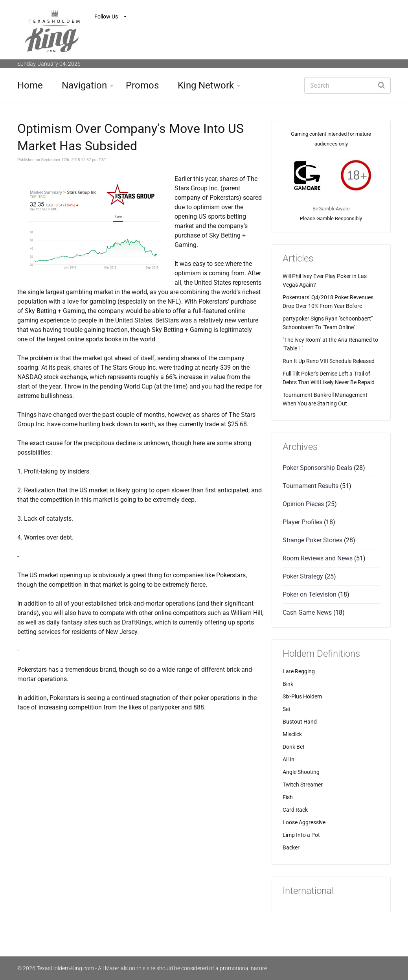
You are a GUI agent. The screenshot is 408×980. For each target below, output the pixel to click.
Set (287, 709)
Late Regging (299, 671)
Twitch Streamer (303, 785)
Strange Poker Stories (312, 540)
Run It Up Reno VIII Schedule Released (329, 361)
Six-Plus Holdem (302, 696)
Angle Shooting (301, 772)
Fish (288, 797)
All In (289, 759)
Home (30, 85)
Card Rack (295, 810)
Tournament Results (311, 486)
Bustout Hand (300, 722)
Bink (288, 684)
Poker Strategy (303, 576)
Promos (142, 85)
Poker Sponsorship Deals (317, 468)
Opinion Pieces (303, 504)
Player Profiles (302, 522)
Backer (291, 847)
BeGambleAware (331, 209)
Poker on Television (310, 594)
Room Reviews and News (318, 558)
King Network (206, 85)
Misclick (292, 734)
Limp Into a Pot (301, 835)
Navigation (84, 85)
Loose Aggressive (304, 822)
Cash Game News (307, 612)
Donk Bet (294, 747)
